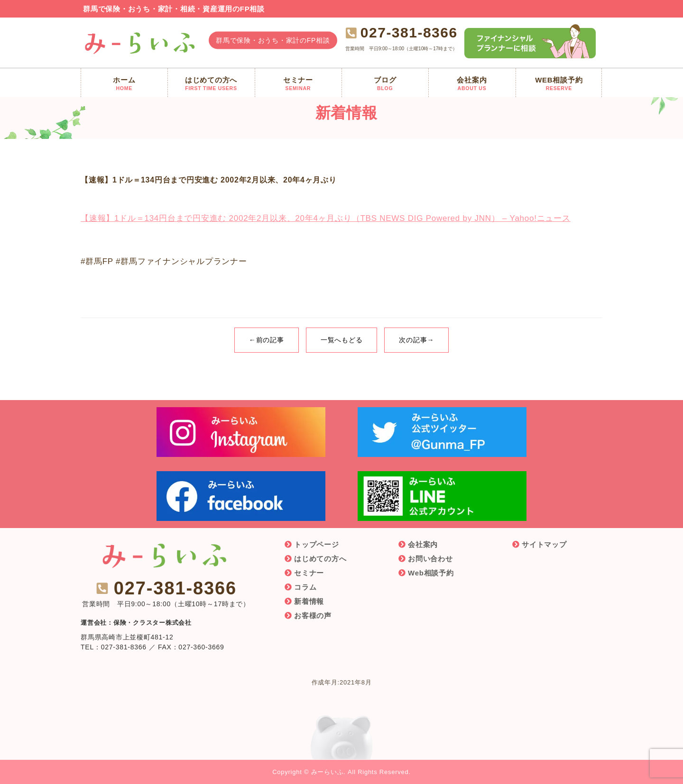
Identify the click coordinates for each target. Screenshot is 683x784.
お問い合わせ (430, 559)
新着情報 (309, 601)
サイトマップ (544, 544)
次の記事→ (416, 340)
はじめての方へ (320, 559)
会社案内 (423, 544)
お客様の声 (313, 615)
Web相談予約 (431, 573)
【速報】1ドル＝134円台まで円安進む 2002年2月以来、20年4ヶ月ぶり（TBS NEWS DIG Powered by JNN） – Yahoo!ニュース (326, 218)
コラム (305, 587)
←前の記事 (267, 340)
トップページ (317, 544)
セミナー (309, 573)
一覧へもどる (342, 340)
